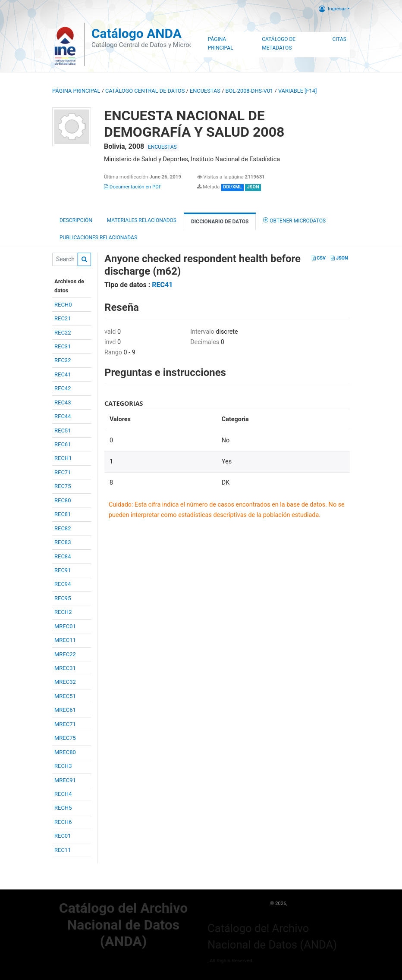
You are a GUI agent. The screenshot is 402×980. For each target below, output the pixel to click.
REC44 (63, 416)
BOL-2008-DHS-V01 (250, 91)
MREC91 (65, 780)
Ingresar (332, 9)
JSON (339, 258)
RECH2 (63, 612)
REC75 (63, 486)
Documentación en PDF (133, 187)
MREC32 (65, 682)
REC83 (63, 542)
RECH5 (63, 808)
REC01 (63, 836)
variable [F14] (297, 91)
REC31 (63, 346)
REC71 (63, 472)
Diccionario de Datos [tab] (220, 222)
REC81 (63, 514)
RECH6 (63, 822)
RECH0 (63, 305)
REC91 (63, 570)
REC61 (63, 444)
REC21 (63, 318)
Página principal (76, 91)
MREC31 (65, 668)
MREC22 (65, 654)
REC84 (63, 556)
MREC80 (65, 752)
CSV (319, 258)
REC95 (63, 598)
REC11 (63, 850)
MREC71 (65, 724)
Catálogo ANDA (137, 33)
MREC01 (65, 626)
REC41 (63, 374)
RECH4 (63, 794)
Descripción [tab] (76, 220)
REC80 (63, 500)
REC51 (63, 431)
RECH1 (63, 458)
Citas (339, 39)
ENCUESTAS (205, 91)
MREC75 (65, 738)
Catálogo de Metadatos (279, 44)
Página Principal (221, 44)
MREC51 (65, 696)
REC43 (63, 402)
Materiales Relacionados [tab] (142, 220)
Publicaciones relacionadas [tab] (98, 238)
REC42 (63, 388)
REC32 (63, 360)
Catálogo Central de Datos (145, 91)
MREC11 (65, 640)
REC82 (63, 528)
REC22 (63, 333)
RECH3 (63, 766)
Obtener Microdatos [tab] (294, 220)
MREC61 (65, 710)
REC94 (63, 584)
